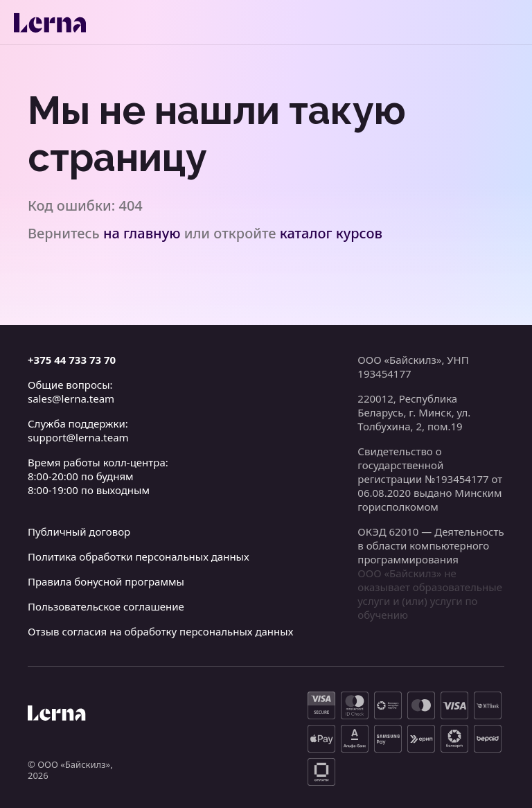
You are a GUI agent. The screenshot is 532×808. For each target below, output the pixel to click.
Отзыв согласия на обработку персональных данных (160, 631)
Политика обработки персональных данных (139, 556)
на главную (142, 233)
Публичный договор (79, 532)
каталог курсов (331, 233)
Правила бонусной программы (106, 581)
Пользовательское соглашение (106, 606)
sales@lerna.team (71, 398)
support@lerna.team (78, 437)
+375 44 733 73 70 (72, 360)
